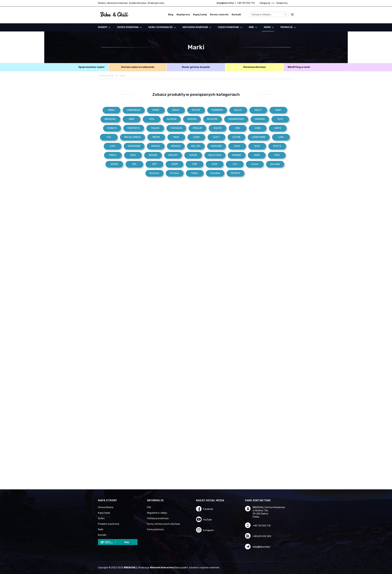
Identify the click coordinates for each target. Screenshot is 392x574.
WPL (134, 164)
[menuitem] (103, 27)
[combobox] (269, 14)
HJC (109, 137)
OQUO (237, 146)
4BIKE (132, 119)
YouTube (207, 520)
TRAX (277, 155)
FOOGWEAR (176, 128)
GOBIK (258, 128)
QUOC (257, 146)
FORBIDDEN (217, 110)
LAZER (196, 137)
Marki (101, 529)
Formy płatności (155, 529)
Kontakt (236, 15)
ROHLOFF (173, 155)
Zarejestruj (282, 3)
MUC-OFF (196, 146)
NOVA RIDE (216, 146)
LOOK (281, 137)
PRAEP (156, 110)
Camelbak (215, 173)
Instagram (208, 530)
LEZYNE (236, 137)
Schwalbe (275, 164)
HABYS (278, 128)
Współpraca (183, 15)
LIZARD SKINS (259, 137)
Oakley (195, 173)
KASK (215, 164)
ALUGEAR (172, 119)
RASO (133, 155)
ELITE (280, 119)
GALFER (218, 128)
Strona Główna (106, 507)
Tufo (235, 164)
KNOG (176, 137)
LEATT (216, 137)
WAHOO (114, 164)
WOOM (175, 164)
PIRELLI (113, 155)
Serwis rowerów (219, 15)
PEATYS (277, 146)
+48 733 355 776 (246, 3)
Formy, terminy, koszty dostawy (164, 524)
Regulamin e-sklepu (157, 513)
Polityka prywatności (158, 518)
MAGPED (156, 146)
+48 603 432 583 (262, 536)
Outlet (101, 518)
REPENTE (236, 173)
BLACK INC (212, 119)
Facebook (208, 509)
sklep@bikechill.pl (225, 3)
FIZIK (195, 164)
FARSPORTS (134, 128)
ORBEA (111, 110)
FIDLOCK (155, 128)
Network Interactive (162, 568)
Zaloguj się (265, 3)
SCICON (193, 155)
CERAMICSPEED (236, 119)
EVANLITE (112, 128)
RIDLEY (258, 110)
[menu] (196, 28)
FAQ (149, 507)
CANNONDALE (134, 110)
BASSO (176, 110)
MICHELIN (176, 146)
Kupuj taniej (200, 15)
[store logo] (114, 14)
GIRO (238, 128)
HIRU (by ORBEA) (132, 137)
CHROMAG (260, 119)
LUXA (113, 146)
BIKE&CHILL (110, 119)
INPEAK (156, 137)
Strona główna (106, 76)
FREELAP (197, 128)
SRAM (257, 155)
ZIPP (154, 164)
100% (152, 119)
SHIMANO (237, 155)
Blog (171, 15)
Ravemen (154, 173)
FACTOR (196, 110)
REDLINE (153, 155)
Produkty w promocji (109, 524)
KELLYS (238, 110)
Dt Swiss (175, 173)
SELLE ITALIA (215, 155)
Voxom (255, 164)
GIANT (278, 110)
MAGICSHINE (134, 146)
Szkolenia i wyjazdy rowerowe (204, 568)
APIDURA (192, 119)
